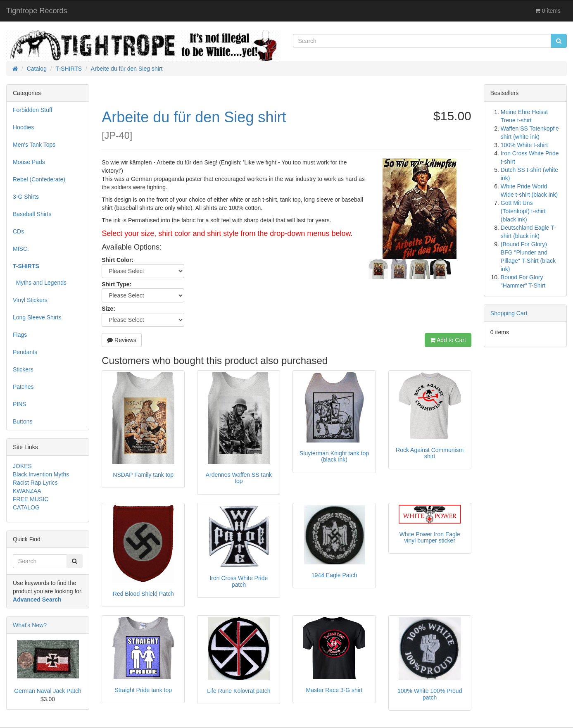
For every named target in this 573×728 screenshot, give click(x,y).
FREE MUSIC (31, 499)
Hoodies (23, 127)
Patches (23, 387)
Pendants (25, 352)
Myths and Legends (40, 283)
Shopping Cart (509, 313)
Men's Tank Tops (34, 145)
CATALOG (26, 507)
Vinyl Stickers (30, 300)
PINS (20, 404)
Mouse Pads (29, 162)
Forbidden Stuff (32, 110)
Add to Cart (448, 340)
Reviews (122, 340)
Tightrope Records (37, 11)
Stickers (23, 369)
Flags (20, 335)
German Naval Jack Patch (48, 691)
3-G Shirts (26, 197)
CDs (18, 231)
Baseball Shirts (32, 214)
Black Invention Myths (41, 474)
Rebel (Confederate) (39, 179)
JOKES (22, 466)
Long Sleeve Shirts (37, 317)
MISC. (21, 249)
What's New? (30, 625)
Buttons (23, 421)
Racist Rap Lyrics (35, 483)
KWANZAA (27, 491)
